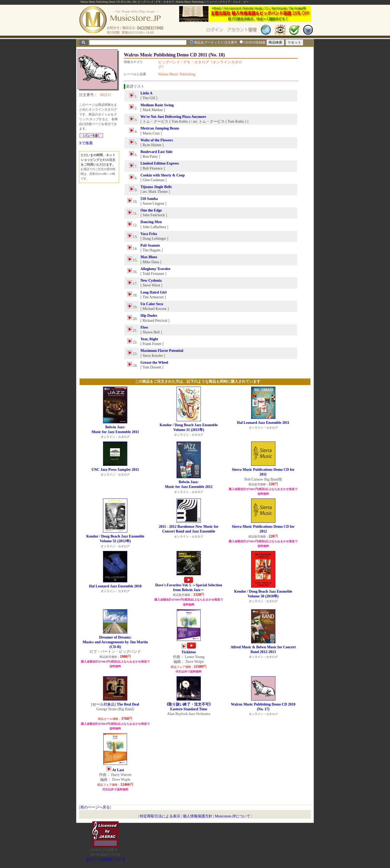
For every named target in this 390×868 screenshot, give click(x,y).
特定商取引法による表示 (160, 816)
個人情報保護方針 (198, 816)
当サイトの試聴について (105, 859)
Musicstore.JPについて (233, 816)
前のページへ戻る (95, 807)
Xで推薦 (86, 143)
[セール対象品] (115, 704)
